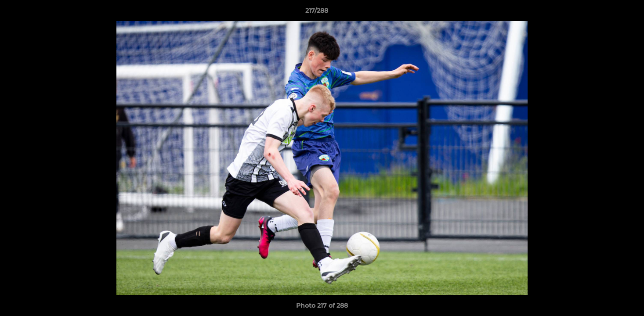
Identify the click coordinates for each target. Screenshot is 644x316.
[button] (607, 13)
